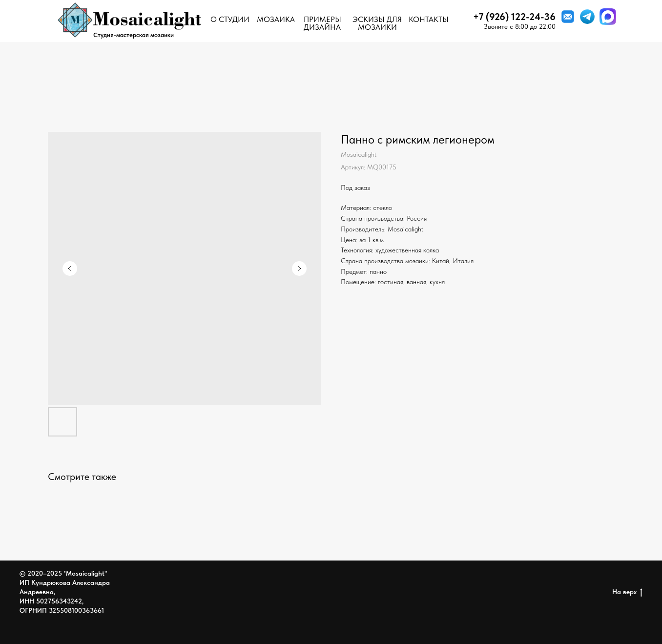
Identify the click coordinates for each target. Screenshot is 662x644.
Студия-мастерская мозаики (134, 35)
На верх (627, 592)
